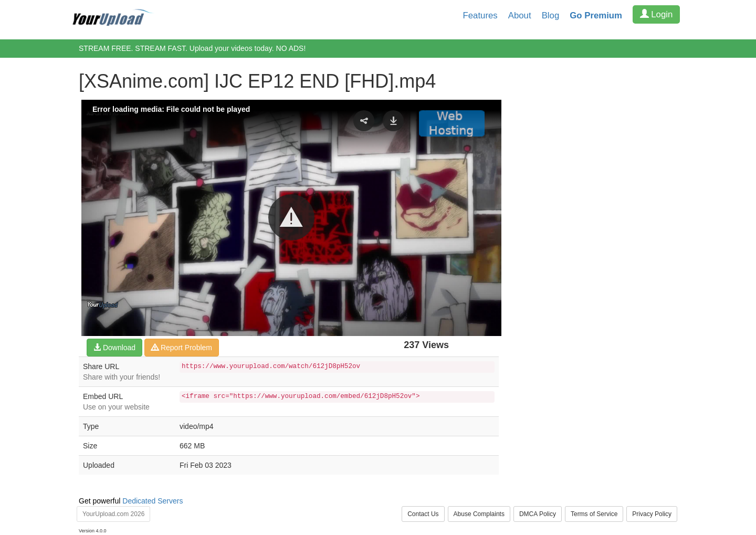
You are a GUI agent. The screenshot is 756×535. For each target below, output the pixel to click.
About (520, 15)
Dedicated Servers (153, 501)
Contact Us (423, 514)
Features (480, 15)
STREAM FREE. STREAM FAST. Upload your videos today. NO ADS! (192, 48)
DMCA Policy (538, 514)
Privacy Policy (652, 514)
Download (114, 348)
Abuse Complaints (479, 514)
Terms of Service (594, 514)
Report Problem (182, 348)
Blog (551, 15)
